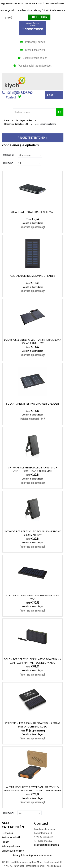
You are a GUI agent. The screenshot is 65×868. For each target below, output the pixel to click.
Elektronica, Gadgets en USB (16, 124)
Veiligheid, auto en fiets (13, 851)
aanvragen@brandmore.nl (47, 845)
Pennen (5, 842)
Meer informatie (20, 17)
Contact (11, 97)
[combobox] (34, 112)
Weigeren (56, 17)
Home (7, 121)
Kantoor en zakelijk (11, 837)
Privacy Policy (20, 855)
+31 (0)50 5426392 (19, 93)
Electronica (7, 833)
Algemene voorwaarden (40, 855)
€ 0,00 (50, 95)
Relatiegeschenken (24, 121)
